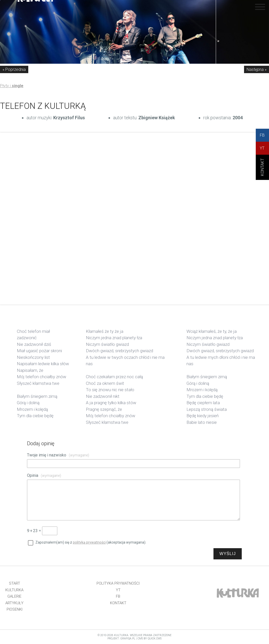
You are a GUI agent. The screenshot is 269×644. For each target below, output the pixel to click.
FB (262, 135)
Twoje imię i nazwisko (58, 455)
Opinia (44, 475)
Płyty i (12, 86)
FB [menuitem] (118, 596)
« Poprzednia (14, 69)
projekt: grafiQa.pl (121, 639)
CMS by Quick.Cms (150, 639)
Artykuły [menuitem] (14, 603)
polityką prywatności (89, 542)
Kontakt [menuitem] (118, 603)
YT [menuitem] (118, 590)
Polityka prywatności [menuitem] (118, 583)
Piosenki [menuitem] (15, 609)
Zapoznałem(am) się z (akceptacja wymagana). (91, 542)
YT (262, 148)
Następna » (257, 69)
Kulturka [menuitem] (14, 590)
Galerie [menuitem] (14, 596)
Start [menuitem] (15, 583)
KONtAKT (263, 172)
